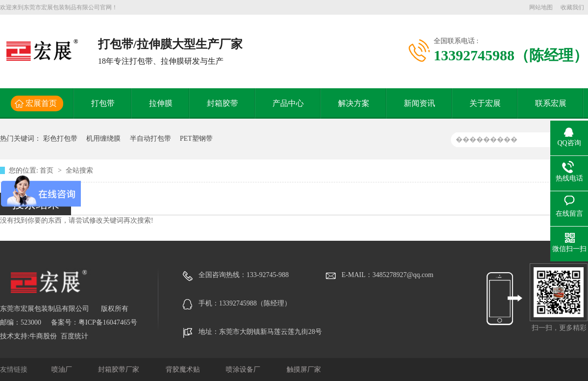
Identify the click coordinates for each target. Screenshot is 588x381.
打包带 (103, 103)
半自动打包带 (150, 139)
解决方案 (354, 103)
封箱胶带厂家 (120, 369)
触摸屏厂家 (304, 369)
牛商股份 (43, 336)
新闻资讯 (419, 103)
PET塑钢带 (196, 139)
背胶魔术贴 (184, 369)
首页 (48, 170)
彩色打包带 (60, 139)
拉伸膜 (161, 103)
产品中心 (288, 103)
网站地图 (541, 7)
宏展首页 (41, 103)
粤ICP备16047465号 (108, 322)
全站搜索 (79, 170)
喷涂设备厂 (244, 369)
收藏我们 (572, 7)
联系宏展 (551, 103)
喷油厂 (63, 369)
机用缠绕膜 (103, 139)
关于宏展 (485, 103)
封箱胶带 (222, 103)
